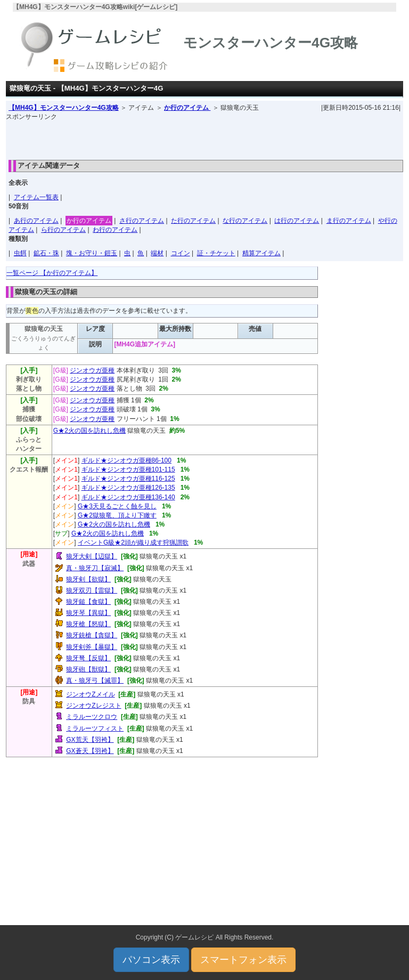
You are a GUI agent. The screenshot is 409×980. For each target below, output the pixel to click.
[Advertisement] (204, 137)
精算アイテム (261, 253)
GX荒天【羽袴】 (90, 740)
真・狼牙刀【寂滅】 (95, 568)
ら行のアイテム (63, 230)
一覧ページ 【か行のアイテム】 (52, 273)
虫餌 (20, 253)
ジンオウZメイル (90, 694)
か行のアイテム (187, 108)
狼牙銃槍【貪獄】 (92, 635)
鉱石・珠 (46, 253)
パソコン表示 (151, 960)
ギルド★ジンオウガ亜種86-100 (126, 460)
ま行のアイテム (349, 221)
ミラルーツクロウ (92, 717)
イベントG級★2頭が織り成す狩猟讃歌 (133, 542)
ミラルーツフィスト (95, 728)
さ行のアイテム (142, 221)
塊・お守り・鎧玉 (92, 253)
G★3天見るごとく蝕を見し (117, 506)
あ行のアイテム (36, 221)
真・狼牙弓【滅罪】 (95, 681)
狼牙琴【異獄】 (88, 613)
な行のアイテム (245, 221)
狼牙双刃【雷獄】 (92, 590)
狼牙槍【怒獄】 (88, 624)
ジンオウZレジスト (93, 706)
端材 (157, 253)
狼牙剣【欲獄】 (88, 579)
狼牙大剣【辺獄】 (92, 556)
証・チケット (216, 253)
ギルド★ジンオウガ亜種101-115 (128, 469)
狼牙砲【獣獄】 (88, 669)
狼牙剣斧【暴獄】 (92, 647)
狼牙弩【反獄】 (88, 658)
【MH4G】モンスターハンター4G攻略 (64, 108)
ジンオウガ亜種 (92, 370)
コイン (181, 253)
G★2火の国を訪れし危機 (89, 431)
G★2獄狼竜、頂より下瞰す (117, 515)
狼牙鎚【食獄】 (88, 602)
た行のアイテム (193, 221)
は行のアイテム (297, 221)
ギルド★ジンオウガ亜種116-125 (128, 479)
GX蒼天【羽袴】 (90, 751)
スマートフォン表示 (243, 960)
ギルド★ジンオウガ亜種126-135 (128, 488)
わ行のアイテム (115, 230)
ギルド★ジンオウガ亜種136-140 (128, 497)
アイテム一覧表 (36, 197)
